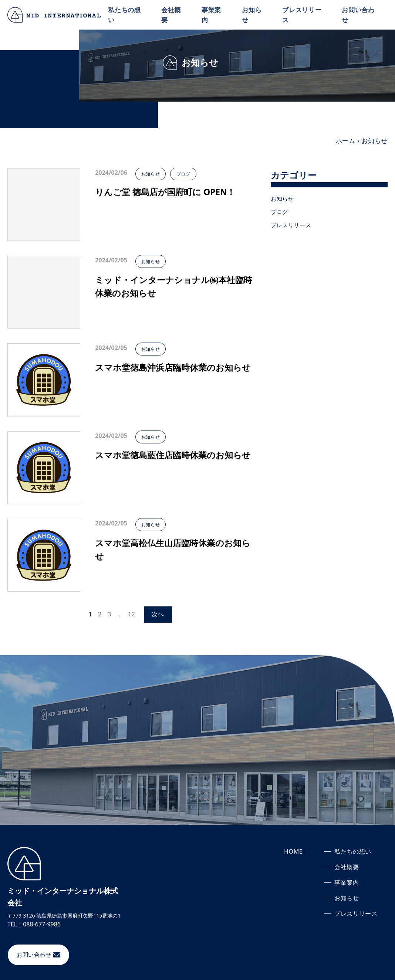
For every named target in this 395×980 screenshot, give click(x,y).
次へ (158, 614)
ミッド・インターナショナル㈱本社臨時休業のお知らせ (173, 287)
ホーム (346, 140)
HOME (293, 851)
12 (132, 614)
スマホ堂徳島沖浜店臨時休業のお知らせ (172, 375)
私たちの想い (126, 15)
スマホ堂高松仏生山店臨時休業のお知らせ (171, 550)
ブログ (189, 174)
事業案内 (213, 15)
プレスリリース (303, 15)
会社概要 (173, 15)
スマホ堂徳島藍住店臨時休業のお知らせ (172, 462)
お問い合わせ (358, 15)
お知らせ (253, 15)
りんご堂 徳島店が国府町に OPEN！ (168, 192)
